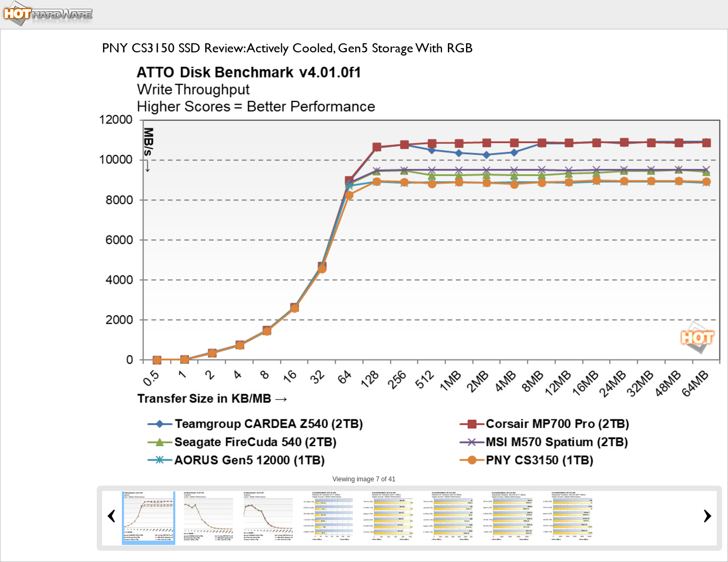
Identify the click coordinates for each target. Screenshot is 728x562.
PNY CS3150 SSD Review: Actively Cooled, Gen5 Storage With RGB (287, 48)
